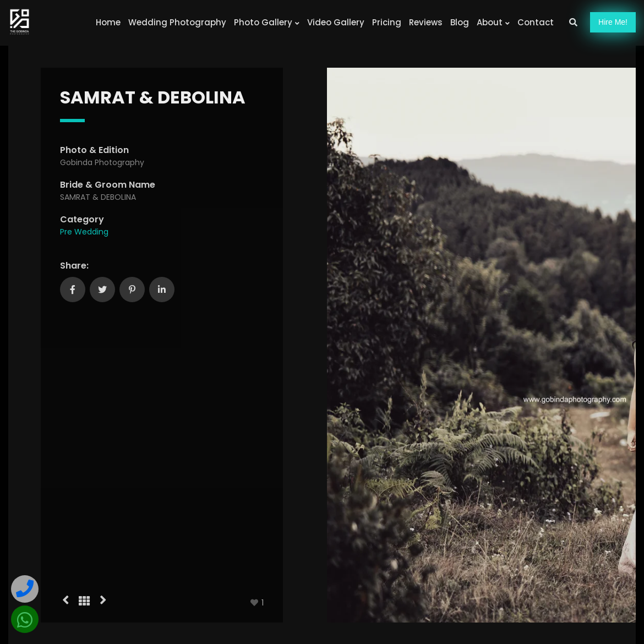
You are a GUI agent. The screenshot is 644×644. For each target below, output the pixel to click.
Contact (536, 22)
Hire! (613, 22)
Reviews (426, 22)
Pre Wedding (84, 232)
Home (108, 22)
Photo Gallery (267, 22)
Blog (460, 22)
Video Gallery (336, 22)
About (493, 22)
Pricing (387, 22)
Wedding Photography (177, 22)
